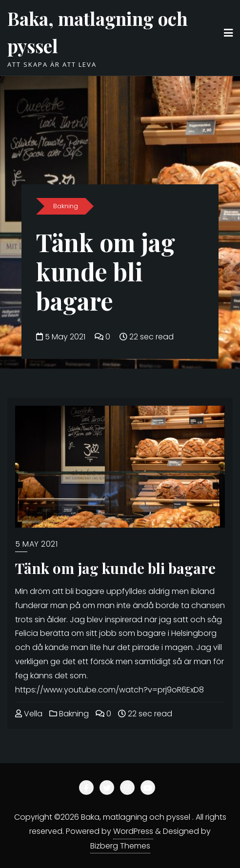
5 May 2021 (62, 337)
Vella (29, 714)
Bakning (66, 206)
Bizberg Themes (120, 846)
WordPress (133, 831)
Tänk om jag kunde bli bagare (106, 271)
